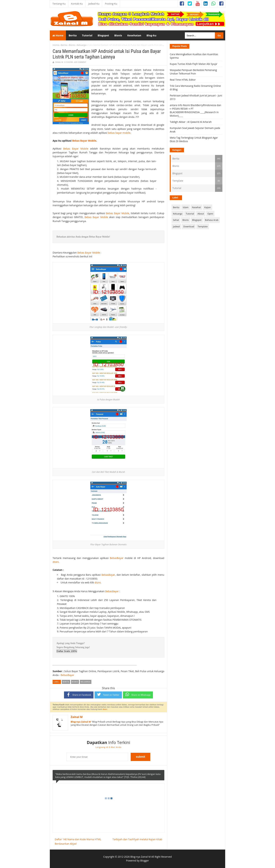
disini (56, 562)
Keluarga (81, 45)
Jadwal (176, 226)
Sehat (176, 220)
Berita (64, 45)
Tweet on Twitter (108, 694)
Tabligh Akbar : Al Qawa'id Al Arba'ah (191, 122)
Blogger (145, 861)
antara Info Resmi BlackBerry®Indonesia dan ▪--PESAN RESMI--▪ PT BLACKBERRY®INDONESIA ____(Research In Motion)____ (195, 110)
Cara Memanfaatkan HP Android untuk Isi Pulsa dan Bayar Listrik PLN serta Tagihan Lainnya (107, 54)
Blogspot (177, 173)
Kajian (208, 207)
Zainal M (77, 717)
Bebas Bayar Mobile (84, 141)
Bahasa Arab (212, 220)
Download (189, 226)
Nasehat (196, 207)
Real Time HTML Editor (183, 80)
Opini (210, 214)
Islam (186, 207)
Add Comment (80, 62)
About (201, 214)
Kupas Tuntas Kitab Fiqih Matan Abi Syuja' (194, 64)
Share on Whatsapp (138, 694)
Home (58, 35)
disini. (105, 709)
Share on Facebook (79, 695)
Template (178, 181)
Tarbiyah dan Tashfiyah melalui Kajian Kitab (137, 839)
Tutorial (177, 188)
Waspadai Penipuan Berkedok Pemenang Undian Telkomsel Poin (193, 72)
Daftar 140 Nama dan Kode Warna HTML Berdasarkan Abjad (78, 841)
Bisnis (72, 45)
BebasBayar (117, 558)
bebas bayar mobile (119, 133)
